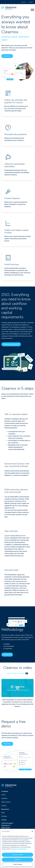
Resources (5, 809)
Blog (3, 813)
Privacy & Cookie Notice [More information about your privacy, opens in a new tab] (19, 849)
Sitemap (4, 816)
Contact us (7, 56)
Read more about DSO (11, 344)
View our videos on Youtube (17, 673)
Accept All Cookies (17, 855)
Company (5, 791)
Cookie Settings (17, 864)
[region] (17, 848)
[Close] (32, 831)
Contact (31, 2)
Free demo (7, 744)
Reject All (18, 860)
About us (24, 2)
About (3, 795)
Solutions (4, 798)
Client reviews (6, 802)
